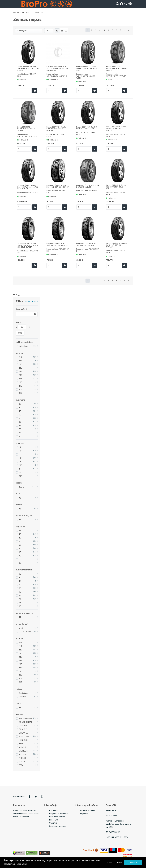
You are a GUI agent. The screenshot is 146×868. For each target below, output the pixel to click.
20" (20, 465)
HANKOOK (23, 740)
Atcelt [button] (110, 862)
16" (20, 451)
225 (20, 361)
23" (20, 476)
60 (20, 422)
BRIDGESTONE (25, 718)
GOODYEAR (24, 736)
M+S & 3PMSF (25, 632)
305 (20, 389)
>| (129, 30)
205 (20, 643)
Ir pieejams (23, 346)
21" (20, 469)
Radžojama (24, 693)
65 (20, 426)
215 (20, 357)
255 (20, 371)
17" (20, 454)
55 (20, 418)
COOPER (23, 726)
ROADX (22, 762)
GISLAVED (23, 733)
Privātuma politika (57, 817)
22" (20, 472)
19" (20, 462)
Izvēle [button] (119, 862)
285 (20, 382)
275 (20, 379)
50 (20, 415)
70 (20, 429)
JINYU (22, 744)
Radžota (22, 697)
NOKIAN (22, 754)
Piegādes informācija (58, 814)
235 (20, 364)
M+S (21, 628)
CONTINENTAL (25, 722)
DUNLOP (23, 729)
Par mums (54, 811)
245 (20, 368)
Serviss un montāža (58, 826)
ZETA (21, 765)
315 (20, 393)
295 (20, 386)
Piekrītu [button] (133, 862)
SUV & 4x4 (26, 13)
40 (20, 408)
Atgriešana (85, 814)
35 (20, 404)
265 (20, 375)
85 (20, 436)
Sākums (16, 13)
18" (20, 458)
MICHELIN (23, 751)
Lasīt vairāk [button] (22, 864)
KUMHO (22, 747)
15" (20, 447)
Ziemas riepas (39, 13)
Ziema (21, 487)
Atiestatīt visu (31, 302)
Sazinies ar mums (88, 811)
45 (20, 411)
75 (20, 433)
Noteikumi (54, 820)
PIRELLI (22, 758)
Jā (20, 498)
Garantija (53, 823)
